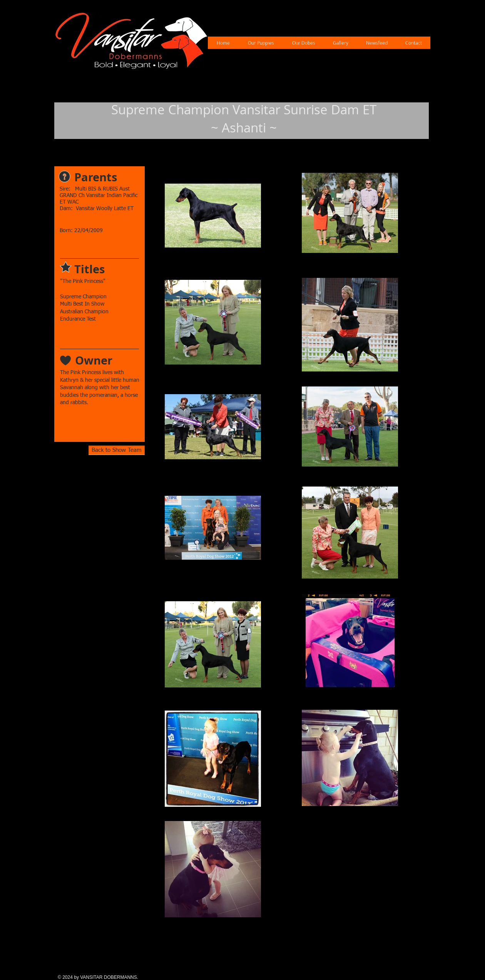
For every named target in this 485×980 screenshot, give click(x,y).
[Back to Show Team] (117, 450)
